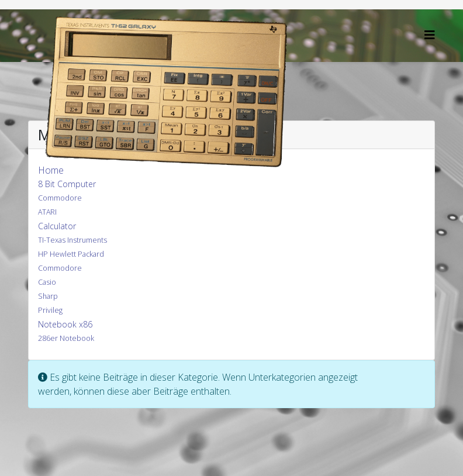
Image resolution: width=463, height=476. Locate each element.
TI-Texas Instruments (72, 240)
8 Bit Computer (67, 184)
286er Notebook (66, 338)
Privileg (50, 310)
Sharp (48, 296)
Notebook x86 (65, 324)
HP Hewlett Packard (71, 254)
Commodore (60, 198)
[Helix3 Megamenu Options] (430, 35)
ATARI (47, 212)
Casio (47, 282)
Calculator (57, 226)
